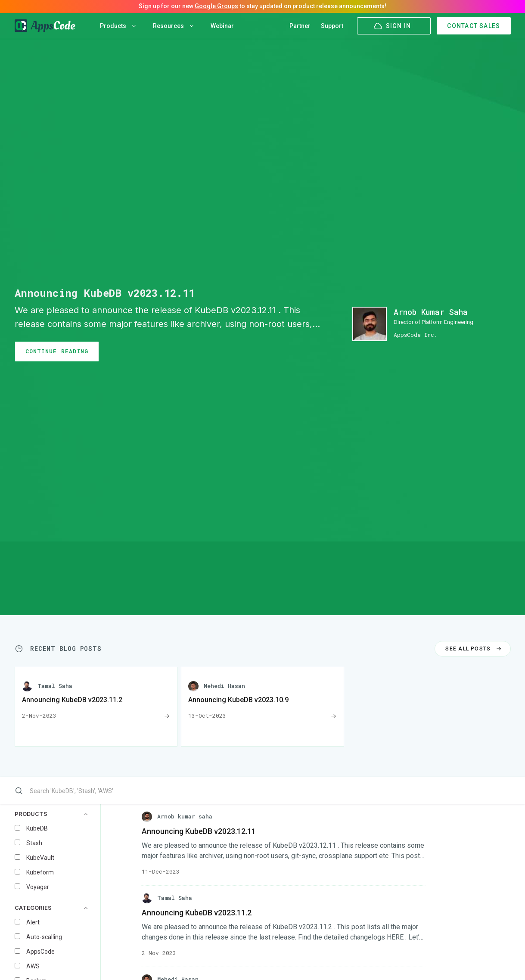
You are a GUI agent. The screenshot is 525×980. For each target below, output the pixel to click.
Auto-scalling (44, 937)
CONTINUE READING (57, 351)
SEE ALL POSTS (474, 649)
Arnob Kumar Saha (431, 312)
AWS (33, 966)
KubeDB (37, 828)
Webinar (222, 26)
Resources (173, 26)
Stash (34, 843)
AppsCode (40, 952)
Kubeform (40, 872)
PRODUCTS (51, 814)
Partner (300, 26)
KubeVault (40, 858)
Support (332, 26)
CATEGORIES (51, 908)
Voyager (38, 887)
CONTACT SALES (474, 26)
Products (118, 26)
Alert (33, 922)
